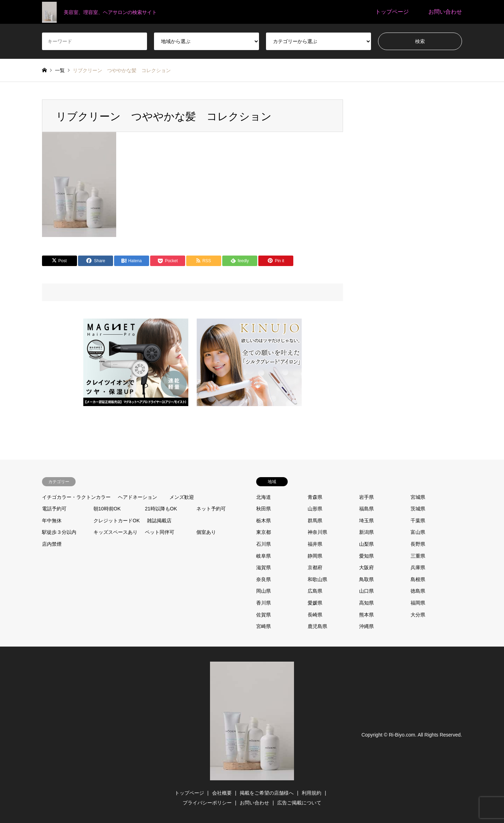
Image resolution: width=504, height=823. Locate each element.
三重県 (418, 556)
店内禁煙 (52, 544)
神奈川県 (317, 532)
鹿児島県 (317, 626)
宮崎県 (264, 626)
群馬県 (315, 521)
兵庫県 (418, 567)
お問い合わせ (445, 12)
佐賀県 (264, 615)
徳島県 (418, 591)
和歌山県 (317, 579)
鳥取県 (366, 579)
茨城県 (418, 509)
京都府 (315, 567)
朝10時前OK (107, 509)
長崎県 (315, 615)
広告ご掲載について (299, 803)
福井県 (315, 544)
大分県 (418, 615)
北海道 (264, 497)
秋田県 (264, 509)
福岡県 (418, 603)
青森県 (315, 497)
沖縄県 (366, 626)
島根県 (418, 579)
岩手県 (366, 497)
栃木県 (264, 521)
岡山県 (264, 591)
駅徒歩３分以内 (59, 532)
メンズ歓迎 (182, 497)
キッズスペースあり (115, 532)
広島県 (315, 591)
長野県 (418, 544)
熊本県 (366, 615)
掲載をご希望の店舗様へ (267, 793)
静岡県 (315, 556)
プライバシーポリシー (207, 803)
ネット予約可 (211, 509)
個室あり (206, 532)
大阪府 (366, 567)
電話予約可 (54, 509)
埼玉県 (366, 521)
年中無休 (52, 521)
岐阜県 (264, 556)
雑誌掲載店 (159, 521)
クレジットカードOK (117, 521)
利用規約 (311, 793)
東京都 (264, 532)
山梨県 (366, 544)
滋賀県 (264, 567)
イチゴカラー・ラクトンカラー (76, 497)
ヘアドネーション (138, 497)
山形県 (315, 509)
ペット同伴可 (160, 532)
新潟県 (366, 532)
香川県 (264, 603)
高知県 (366, 603)
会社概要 (222, 793)
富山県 (418, 532)
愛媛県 (315, 603)
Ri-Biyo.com (402, 735)
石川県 (264, 544)
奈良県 (264, 579)
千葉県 (418, 521)
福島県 (366, 509)
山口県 (366, 591)
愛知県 (366, 556)
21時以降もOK (161, 509)
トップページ (392, 12)
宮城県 (418, 497)
